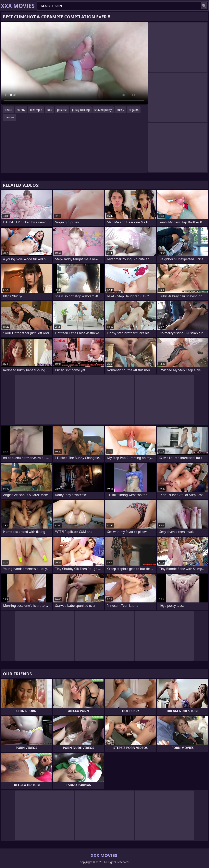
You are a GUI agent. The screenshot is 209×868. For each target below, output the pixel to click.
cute (50, 110)
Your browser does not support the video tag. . (74, 63)
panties (9, 117)
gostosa (62, 110)
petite (8, 110)
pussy (120, 110)
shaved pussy (103, 110)
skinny (21, 110)
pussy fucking (81, 110)
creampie (36, 110)
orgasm (134, 110)
